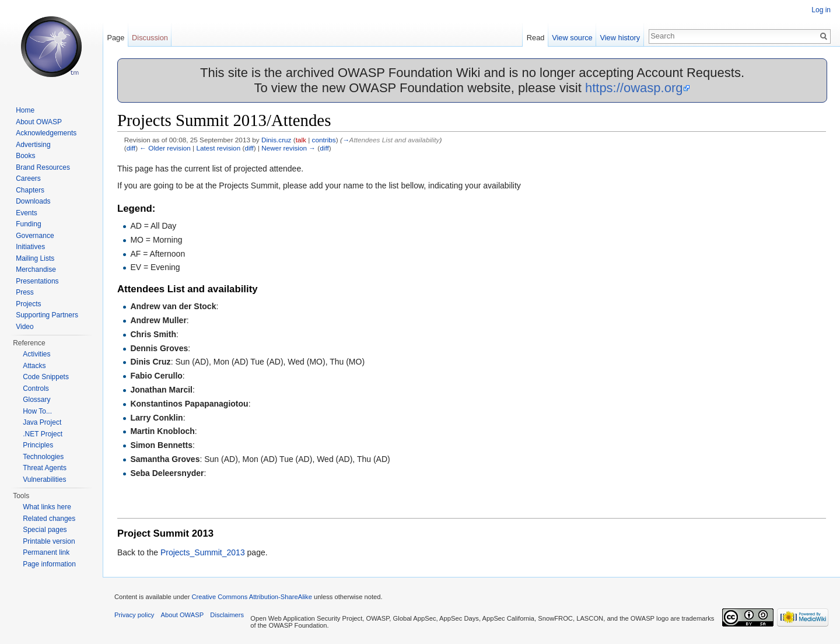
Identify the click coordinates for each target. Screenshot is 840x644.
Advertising (33, 145)
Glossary (36, 400)
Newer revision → (288, 148)
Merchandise (36, 269)
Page (116, 38)
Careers (28, 178)
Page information (49, 564)
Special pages (45, 530)
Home (25, 110)
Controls (36, 388)
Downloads (33, 201)
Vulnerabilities (44, 480)
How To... (37, 411)
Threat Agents (45, 468)
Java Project (42, 422)
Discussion (150, 38)
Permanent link (46, 552)
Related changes (49, 519)
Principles (38, 445)
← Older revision (165, 148)
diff (131, 148)
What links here (47, 507)
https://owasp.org (634, 88)
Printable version (49, 541)
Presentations (37, 281)
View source (572, 38)
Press (25, 292)
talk (301, 140)
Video (24, 327)
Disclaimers (227, 615)
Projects (28, 304)
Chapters (30, 190)
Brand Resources (43, 167)
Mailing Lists (35, 258)
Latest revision (218, 148)
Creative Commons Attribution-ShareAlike (251, 597)
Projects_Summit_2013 (203, 552)
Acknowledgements (46, 133)
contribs (324, 140)
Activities (36, 354)
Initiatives (30, 247)
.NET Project (43, 434)
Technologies (43, 457)
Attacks (34, 366)
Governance (35, 236)
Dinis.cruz (276, 140)
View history (620, 38)
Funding (28, 224)
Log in (821, 10)
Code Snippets (46, 377)
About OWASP (39, 122)
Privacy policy (134, 615)
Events (27, 213)
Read (536, 38)
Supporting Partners (47, 315)
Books (25, 156)
